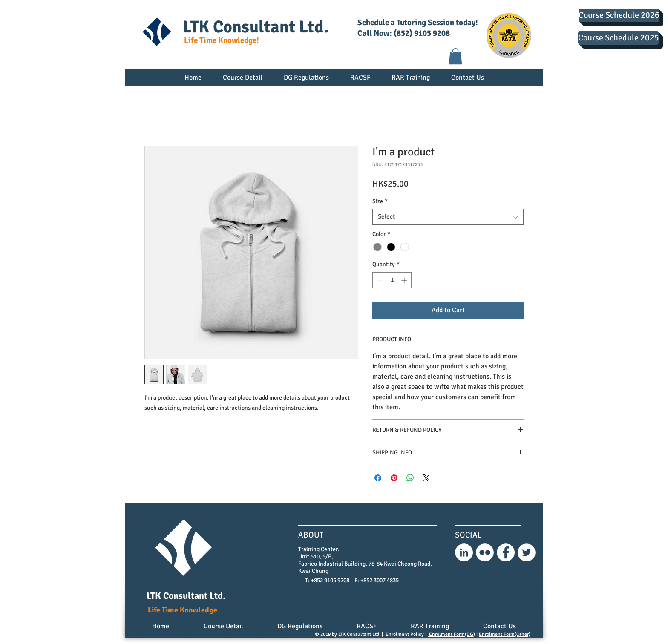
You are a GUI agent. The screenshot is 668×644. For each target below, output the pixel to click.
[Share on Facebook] (378, 478)
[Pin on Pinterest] (394, 478)
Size (380, 201)
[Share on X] (426, 478)
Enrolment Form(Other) (505, 634)
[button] (455, 56)
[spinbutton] (392, 280)
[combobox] (448, 217)
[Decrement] (379, 280)
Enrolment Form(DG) (451, 634)
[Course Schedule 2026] (619, 15)
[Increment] (405, 280)
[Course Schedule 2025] (619, 38)
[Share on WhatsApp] (410, 478)
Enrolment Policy (405, 634)
